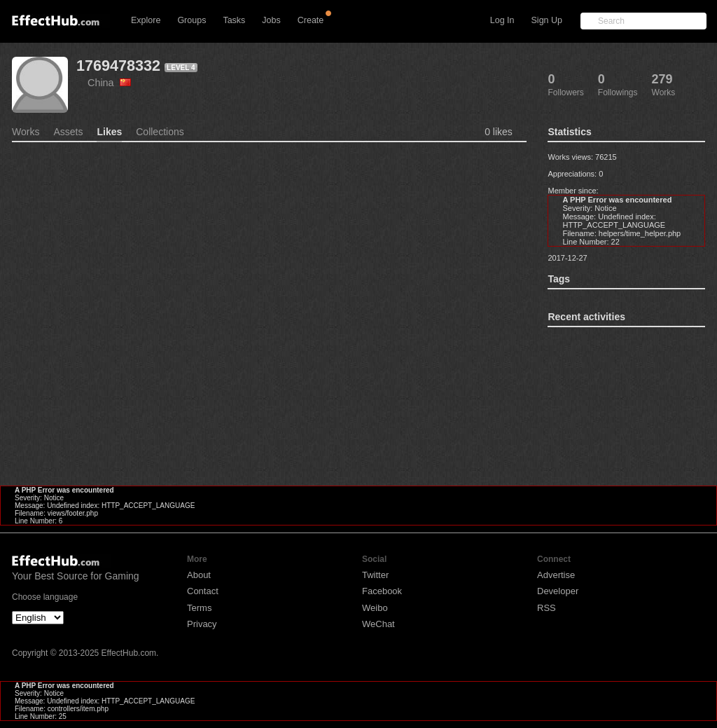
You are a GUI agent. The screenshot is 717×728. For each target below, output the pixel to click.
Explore (146, 20)
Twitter (375, 575)
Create (311, 20)
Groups (192, 20)
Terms (199, 608)
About (199, 575)
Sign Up (547, 20)
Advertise (556, 575)
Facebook (382, 591)
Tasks (234, 20)
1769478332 (118, 66)
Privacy (202, 624)
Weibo (375, 608)
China (109, 83)
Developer (558, 591)
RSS (547, 608)
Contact (203, 591)
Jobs (271, 20)
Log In (502, 20)
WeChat (378, 624)
